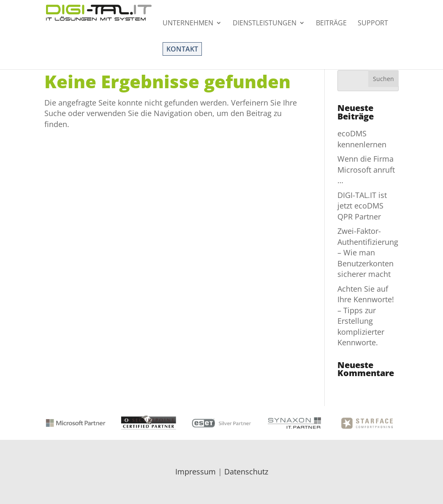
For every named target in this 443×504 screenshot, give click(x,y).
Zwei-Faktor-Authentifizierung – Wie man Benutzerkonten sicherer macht (368, 252)
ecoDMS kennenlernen (362, 139)
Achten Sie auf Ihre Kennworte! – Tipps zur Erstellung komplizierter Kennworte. (366, 316)
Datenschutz (246, 471)
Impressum (196, 471)
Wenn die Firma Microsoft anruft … (366, 169)
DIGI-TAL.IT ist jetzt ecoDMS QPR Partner (362, 206)
